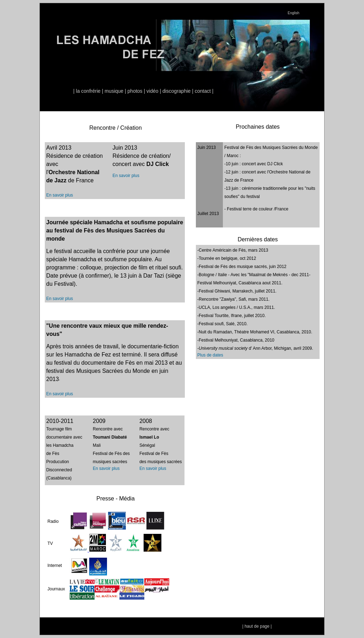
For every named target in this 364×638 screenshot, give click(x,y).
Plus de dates (210, 355)
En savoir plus (60, 195)
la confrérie (88, 91)
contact (203, 91)
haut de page (257, 626)
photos (135, 91)
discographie (176, 91)
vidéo (152, 91)
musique (114, 91)
